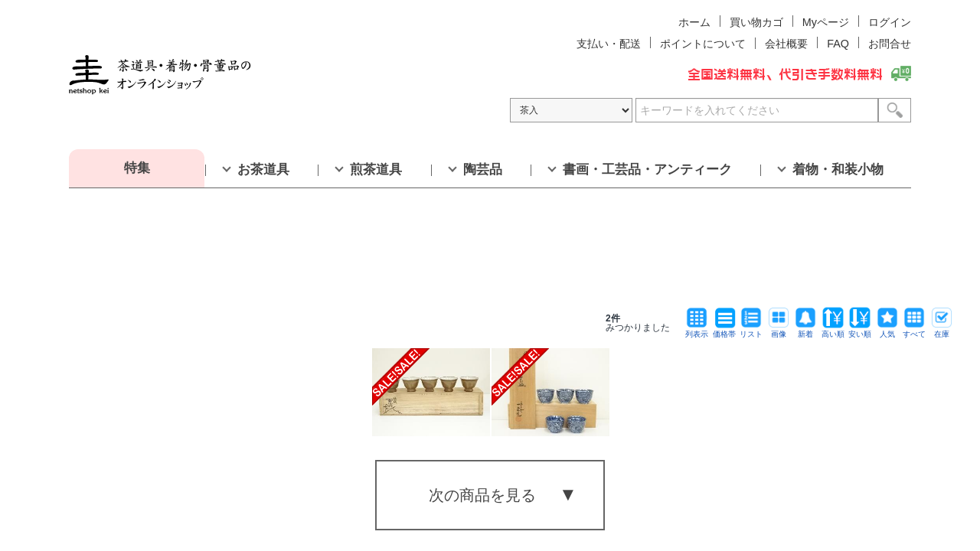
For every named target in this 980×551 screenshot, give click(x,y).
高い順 (833, 330)
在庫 (942, 330)
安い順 (860, 330)
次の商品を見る (482, 495)
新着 (805, 330)
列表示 (697, 330)
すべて (914, 330)
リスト (751, 330)
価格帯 (724, 330)
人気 (887, 330)
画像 (779, 330)
